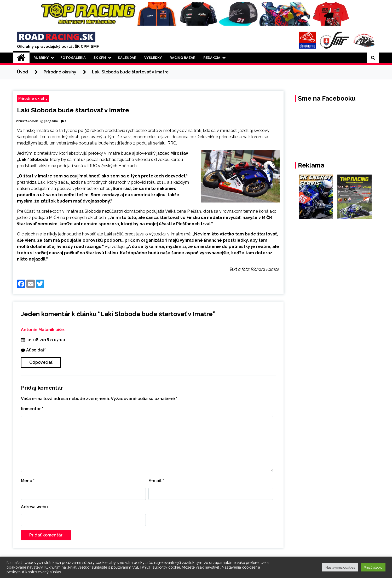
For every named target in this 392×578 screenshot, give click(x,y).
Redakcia (212, 58)
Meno (28, 481)
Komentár (32, 409)
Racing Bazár (183, 58)
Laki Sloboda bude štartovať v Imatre (73, 110)
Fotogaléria (73, 58)
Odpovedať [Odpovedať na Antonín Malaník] (41, 362)
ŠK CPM (100, 58)
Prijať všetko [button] (373, 567)
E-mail (156, 481)
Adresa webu (34, 507)
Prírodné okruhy (33, 98)
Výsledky (153, 58)
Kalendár (127, 58)
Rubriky (41, 58)
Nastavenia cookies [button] (340, 567)
